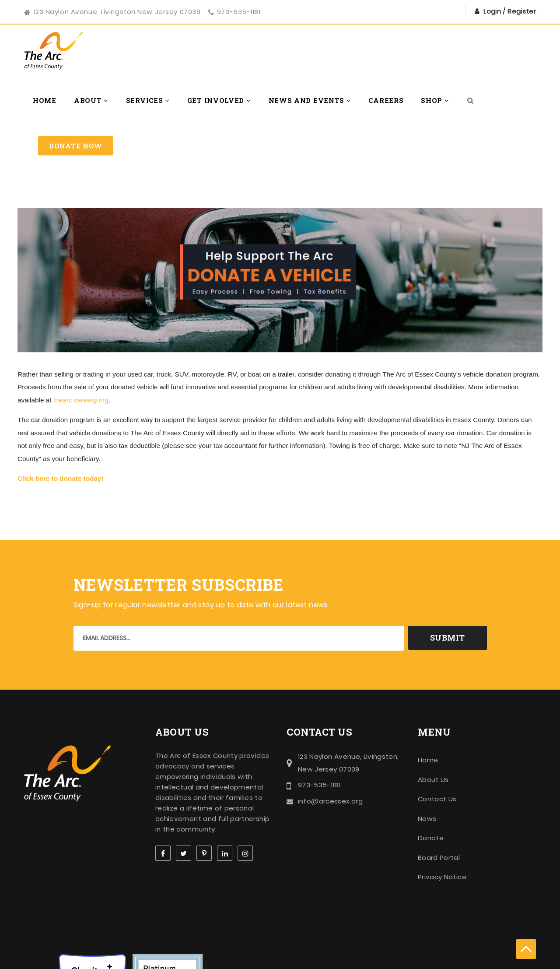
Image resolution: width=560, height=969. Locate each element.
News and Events (310, 100)
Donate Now (76, 146)
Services (148, 100)
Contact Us (437, 799)
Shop (435, 100)
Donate (431, 838)
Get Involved (219, 100)
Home (45, 100)
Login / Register (510, 11)
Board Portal (439, 858)
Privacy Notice (442, 877)
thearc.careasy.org (81, 400)
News (427, 819)
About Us (433, 780)
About (91, 100)
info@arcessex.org (330, 801)
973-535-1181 (239, 12)
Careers (386, 100)
